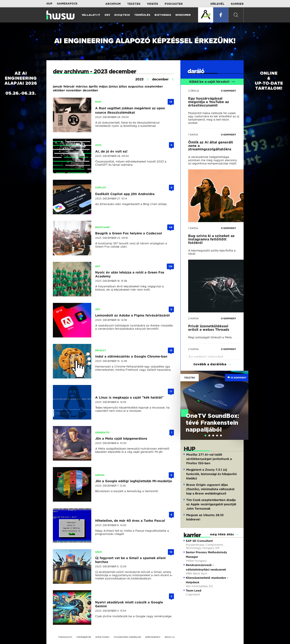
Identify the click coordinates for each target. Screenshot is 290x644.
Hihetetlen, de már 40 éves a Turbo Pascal (130, 521)
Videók (153, 4)
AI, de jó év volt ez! (111, 151)
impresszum (65, 637)
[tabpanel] (214, 405)
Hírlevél (217, 4)
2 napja (193, 318)
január (58, 86)
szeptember (154, 86)
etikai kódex (102, 637)
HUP (49, 4)
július (123, 86)
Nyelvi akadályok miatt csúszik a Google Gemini (129, 604)
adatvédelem (153, 637)
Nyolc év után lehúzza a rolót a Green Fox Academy (130, 274)
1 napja (193, 135)
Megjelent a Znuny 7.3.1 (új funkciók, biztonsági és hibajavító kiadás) (211, 474)
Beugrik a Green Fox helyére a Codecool (129, 233)
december (90, 90)
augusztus (136, 86)
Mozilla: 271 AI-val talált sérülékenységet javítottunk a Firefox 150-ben (209, 459)
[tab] (205, 436)
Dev (107, 15)
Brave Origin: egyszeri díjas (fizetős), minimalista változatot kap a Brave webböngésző (210, 489)
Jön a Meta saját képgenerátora (121, 439)
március (82, 86)
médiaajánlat (84, 637)
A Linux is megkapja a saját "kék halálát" (129, 398)
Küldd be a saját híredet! (212, 82)
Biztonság (163, 15)
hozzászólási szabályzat (127, 637)
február (69, 86)
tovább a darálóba (210, 364)
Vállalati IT (91, 15)
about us (170, 637)
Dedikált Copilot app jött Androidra (125, 194)
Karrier (237, 4)
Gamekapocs (67, 4)
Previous (186, 401)
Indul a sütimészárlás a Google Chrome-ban (131, 356)
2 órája (194, 91)
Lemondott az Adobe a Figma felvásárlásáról (132, 315)
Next (243, 401)
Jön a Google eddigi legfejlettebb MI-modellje (134, 481)
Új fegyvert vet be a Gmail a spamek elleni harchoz (130, 560)
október (59, 90)
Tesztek (134, 4)
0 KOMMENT (229, 91)
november (74, 90)
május (103, 86)
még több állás (222, 535)
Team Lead (194, 591)
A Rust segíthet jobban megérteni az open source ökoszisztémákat (130, 110)
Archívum (113, 4)
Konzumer (183, 15)
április (93, 86)
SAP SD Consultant (199, 541)
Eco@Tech (122, 15)
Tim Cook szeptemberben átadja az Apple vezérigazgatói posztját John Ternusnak (211, 504)
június (113, 86)
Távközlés (142, 15)
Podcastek (174, 4)
